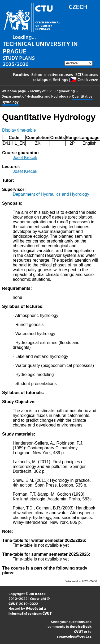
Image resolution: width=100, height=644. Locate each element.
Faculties (21, 74)
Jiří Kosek (37, 594)
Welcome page (14, 91)
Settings (61, 80)
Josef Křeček (25, 158)
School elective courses (52, 74)
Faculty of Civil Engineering (52, 91)
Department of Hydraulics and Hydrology (35, 96)
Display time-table (19, 130)
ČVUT (13, 603)
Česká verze (84, 80)
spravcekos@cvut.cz (74, 636)
